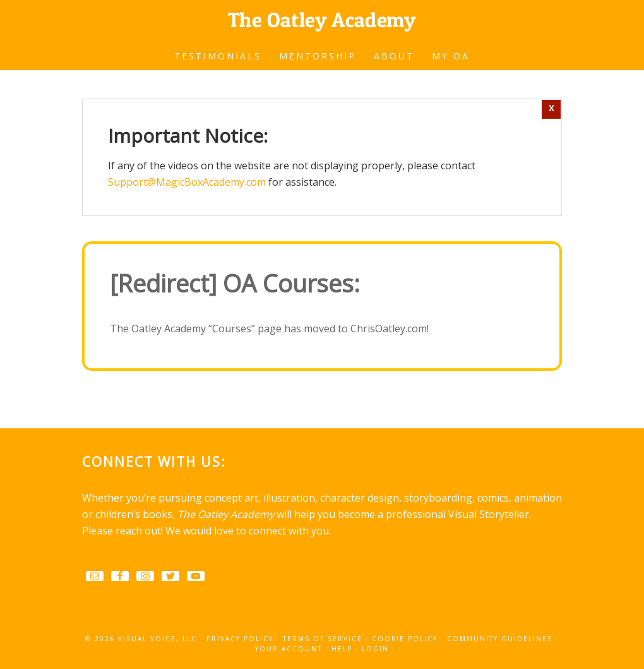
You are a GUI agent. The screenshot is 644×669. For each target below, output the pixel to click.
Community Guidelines (500, 639)
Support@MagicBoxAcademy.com (187, 182)
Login (375, 649)
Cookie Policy (405, 639)
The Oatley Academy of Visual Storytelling (322, 19)
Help (342, 649)
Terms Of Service (323, 639)
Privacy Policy (240, 639)
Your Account (289, 649)
